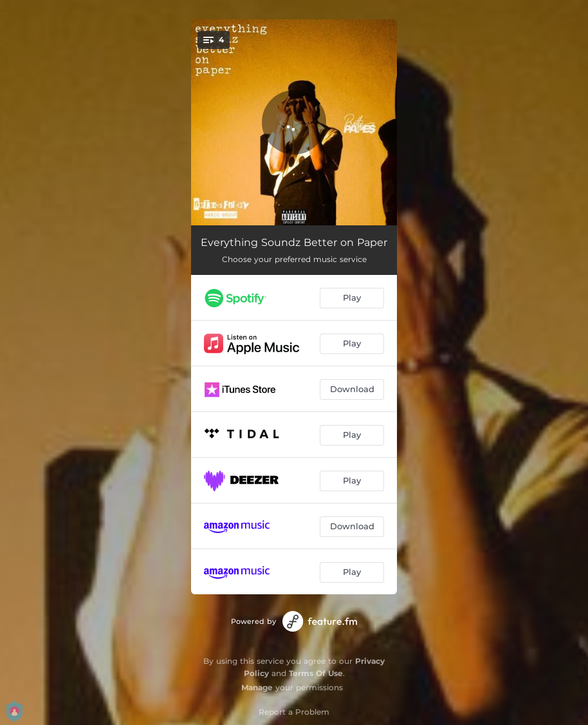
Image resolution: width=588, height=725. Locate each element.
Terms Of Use (316, 673)
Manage (257, 687)
